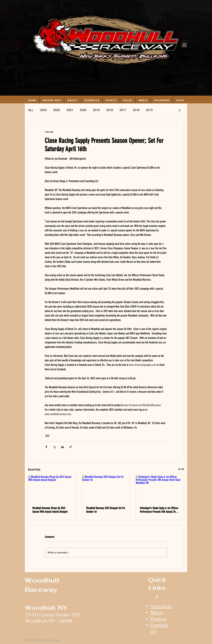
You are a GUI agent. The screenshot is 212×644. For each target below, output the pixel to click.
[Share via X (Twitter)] (54, 447)
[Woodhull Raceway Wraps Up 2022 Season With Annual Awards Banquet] (52, 489)
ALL (31, 110)
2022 (57, 110)
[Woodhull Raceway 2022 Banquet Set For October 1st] (106, 489)
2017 (123, 110)
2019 (96, 110)
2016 (136, 110)
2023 (43, 110)
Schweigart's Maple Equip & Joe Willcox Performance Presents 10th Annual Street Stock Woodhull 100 (159, 510)
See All (181, 469)
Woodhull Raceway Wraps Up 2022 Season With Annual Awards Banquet (50, 510)
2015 (149, 110)
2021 (70, 110)
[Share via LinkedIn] (63, 447)
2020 (83, 110)
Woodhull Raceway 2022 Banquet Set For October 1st (106, 510)
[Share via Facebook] (46, 447)
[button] (184, 44)
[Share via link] (71, 447)
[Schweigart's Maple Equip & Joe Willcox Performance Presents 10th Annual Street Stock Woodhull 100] (160, 489)
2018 (110, 110)
